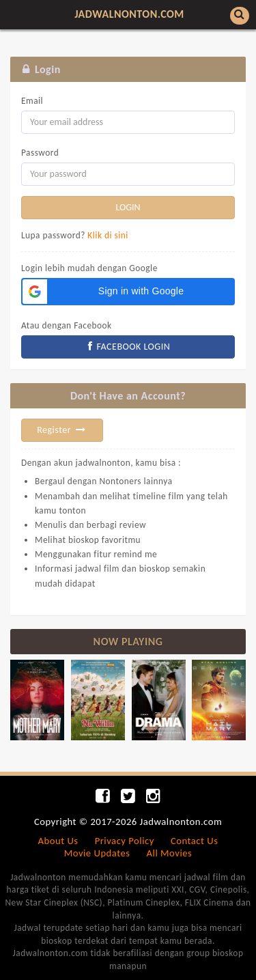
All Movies (170, 853)
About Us (58, 841)
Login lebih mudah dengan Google (89, 268)
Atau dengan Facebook (67, 325)
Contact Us (194, 841)
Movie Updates (97, 853)
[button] (128, 292)
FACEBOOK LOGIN (128, 347)
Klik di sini (108, 235)
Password (40, 153)
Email (32, 101)
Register (62, 430)
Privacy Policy (125, 841)
